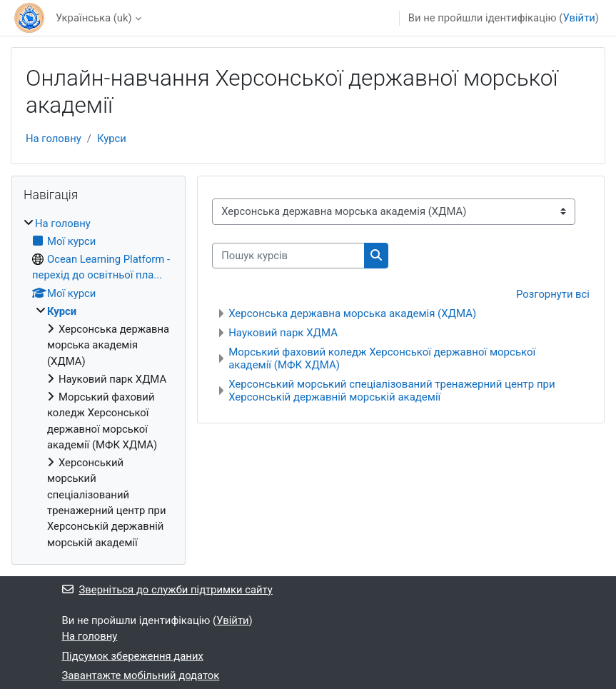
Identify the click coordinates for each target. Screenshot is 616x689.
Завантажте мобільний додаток (141, 675)
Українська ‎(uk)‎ (94, 18)
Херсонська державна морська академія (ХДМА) (352, 313)
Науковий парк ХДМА (283, 333)
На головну (54, 139)
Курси (112, 139)
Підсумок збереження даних (133, 656)
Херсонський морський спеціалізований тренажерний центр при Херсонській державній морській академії (392, 391)
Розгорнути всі (553, 294)
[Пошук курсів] (288, 256)
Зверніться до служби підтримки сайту (167, 590)
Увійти (579, 18)
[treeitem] (99, 383)
